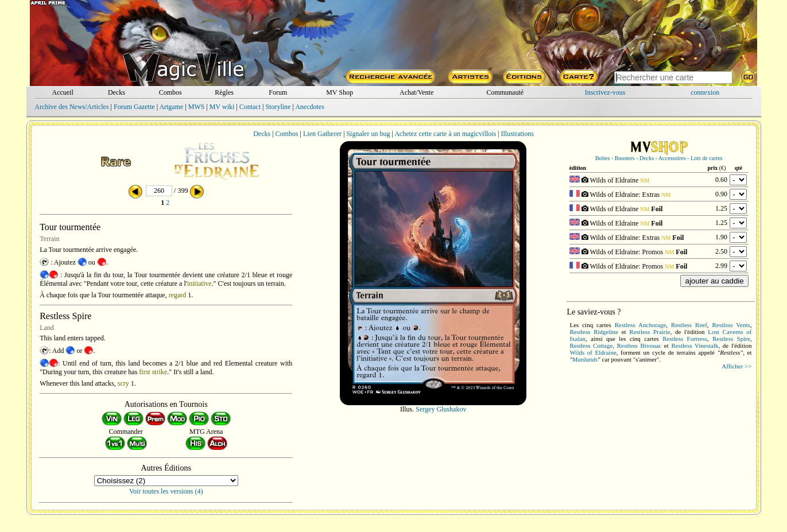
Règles (224, 92)
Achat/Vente (416, 92)
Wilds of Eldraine (593, 352)
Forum (278, 92)
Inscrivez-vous (605, 92)
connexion (705, 92)
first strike (153, 372)
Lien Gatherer (322, 134)
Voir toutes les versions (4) (166, 491)
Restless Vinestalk (695, 345)
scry (123, 383)
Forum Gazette (134, 107)
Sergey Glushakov (441, 409)
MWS (197, 107)
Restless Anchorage (641, 325)
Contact (250, 107)
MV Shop (340, 92)
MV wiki (222, 107)
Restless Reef (689, 325)
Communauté (505, 92)
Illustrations (517, 134)
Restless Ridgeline (594, 332)
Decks (117, 92)
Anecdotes (310, 107)
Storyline (278, 107)
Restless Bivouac (639, 345)
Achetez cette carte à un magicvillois (445, 134)
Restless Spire (731, 339)
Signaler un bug (368, 134)
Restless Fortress (685, 339)
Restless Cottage (591, 345)
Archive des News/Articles (71, 107)
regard (178, 295)
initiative (199, 284)
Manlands (585, 359)
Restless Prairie (650, 332)
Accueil (62, 92)
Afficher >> (736, 366)
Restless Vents (731, 325)
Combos (170, 92)
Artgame (171, 107)
